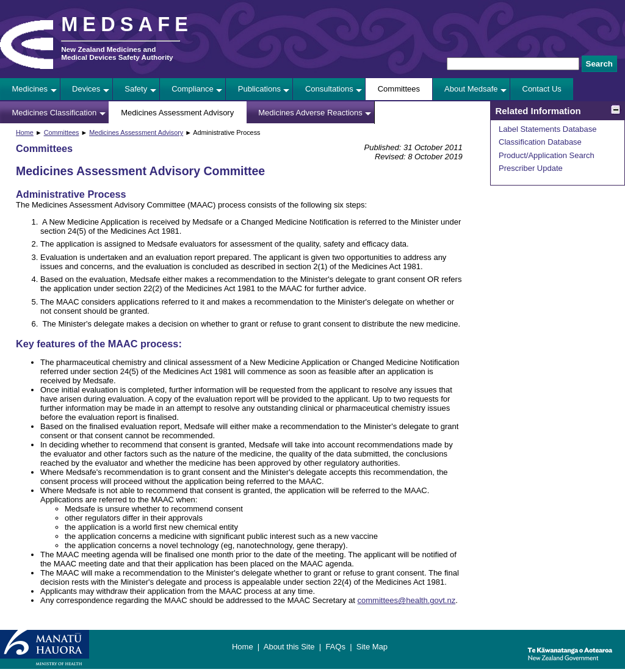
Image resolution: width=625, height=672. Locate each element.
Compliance (193, 89)
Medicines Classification (55, 113)
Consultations (329, 89)
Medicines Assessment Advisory (177, 113)
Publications (259, 89)
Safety (136, 89)
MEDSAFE (127, 24)
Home (25, 132)
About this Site (289, 647)
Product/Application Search (547, 155)
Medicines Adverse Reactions (310, 113)
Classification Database (540, 142)
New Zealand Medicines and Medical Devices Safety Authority (117, 53)
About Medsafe (471, 89)
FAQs (335, 647)
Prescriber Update (531, 168)
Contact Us (542, 89)
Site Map (372, 647)
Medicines (30, 89)
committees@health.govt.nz (407, 600)
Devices (86, 89)
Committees (399, 89)
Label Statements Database (547, 129)
